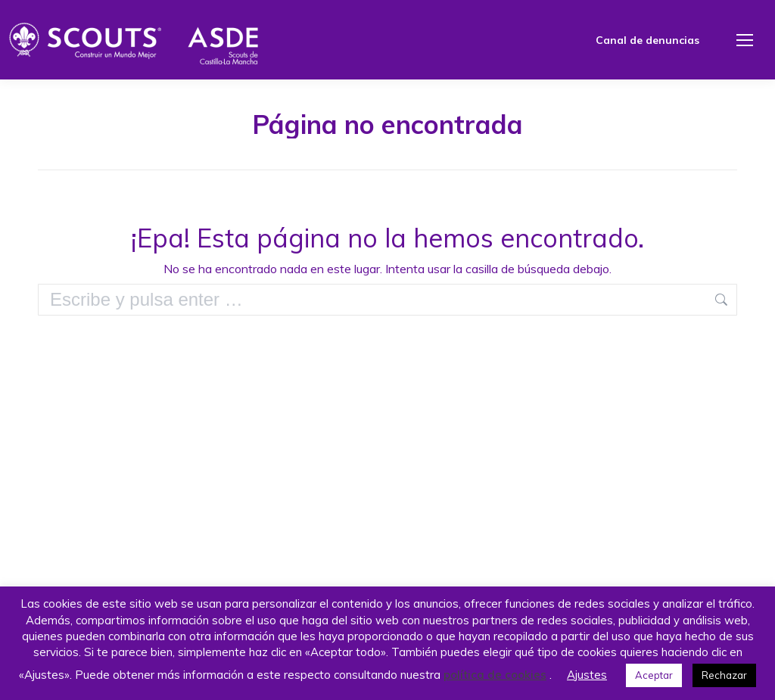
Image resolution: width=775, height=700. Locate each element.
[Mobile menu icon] (745, 40)
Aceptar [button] (654, 675)
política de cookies (495, 675)
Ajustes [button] (587, 675)
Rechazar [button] (724, 675)
